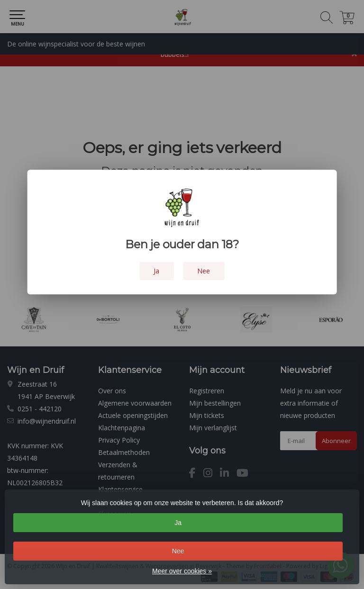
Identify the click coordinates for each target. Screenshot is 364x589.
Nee (178, 551)
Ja (178, 523)
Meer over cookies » (182, 571)
